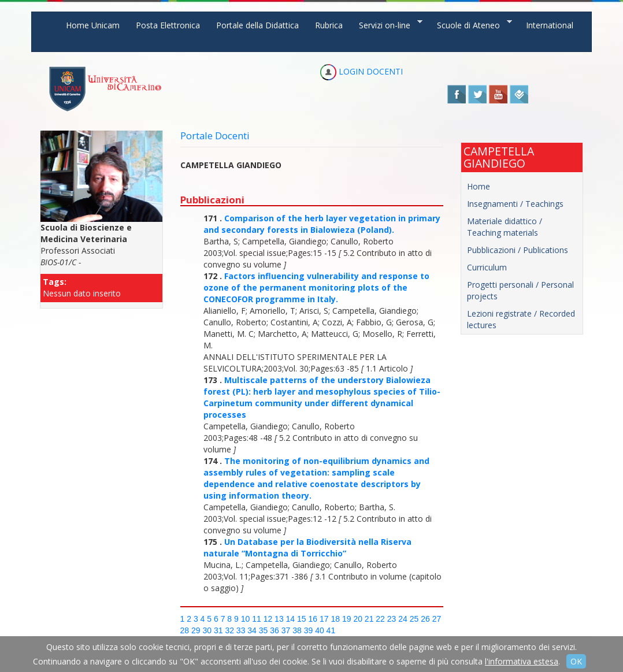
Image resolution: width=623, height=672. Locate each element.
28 (185, 630)
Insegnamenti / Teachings (515, 204)
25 (414, 619)
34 (252, 630)
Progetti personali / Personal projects (520, 290)
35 (264, 630)
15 (302, 619)
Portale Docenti (215, 135)
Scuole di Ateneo (470, 25)
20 (358, 619)
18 (335, 619)
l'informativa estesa (522, 661)
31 (218, 630)
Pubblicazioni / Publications (518, 250)
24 (403, 619)
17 (324, 619)
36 (275, 630)
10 (246, 619)
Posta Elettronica (168, 25)
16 (313, 619)
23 (392, 619)
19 (347, 619)
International (550, 25)
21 (369, 619)
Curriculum (487, 267)
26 (425, 619)
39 (309, 630)
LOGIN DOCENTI (361, 71)
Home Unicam (93, 25)
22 (380, 619)
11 (257, 619)
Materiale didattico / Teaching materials (505, 227)
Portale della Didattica (257, 25)
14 (291, 619)
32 (229, 630)
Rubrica (329, 25)
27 (437, 619)
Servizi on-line (387, 25)
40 (320, 630)
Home (479, 186)
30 (207, 630)
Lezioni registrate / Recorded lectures (521, 319)
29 (196, 630)
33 (241, 630)
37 (286, 630)
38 (297, 630)
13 (279, 619)
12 (268, 619)
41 (331, 630)
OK (576, 661)
